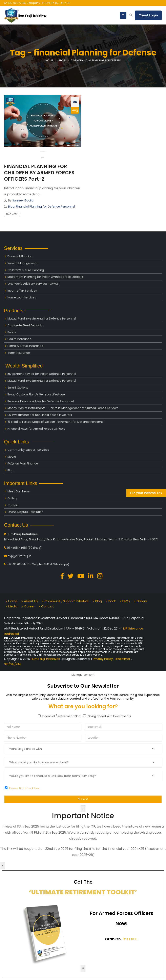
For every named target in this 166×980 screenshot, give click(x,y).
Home (13, 601)
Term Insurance (19, 353)
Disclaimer (123, 659)
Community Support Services (28, 450)
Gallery (12, 498)
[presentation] (41, 151)
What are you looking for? (83, 706)
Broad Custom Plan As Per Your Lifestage (36, 394)
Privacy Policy (103, 659)
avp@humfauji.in (20, 556)
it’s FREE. (130, 939)
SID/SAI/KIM (12, 664)
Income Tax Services (22, 291)
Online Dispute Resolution (25, 512)
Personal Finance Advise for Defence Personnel (41, 401)
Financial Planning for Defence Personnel (45, 207)
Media (12, 457)
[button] (43, 157)
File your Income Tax (146, 493)
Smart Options (18, 388)
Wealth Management (23, 263)
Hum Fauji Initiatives (45, 659)
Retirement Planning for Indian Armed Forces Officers (45, 277)
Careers (13, 505)
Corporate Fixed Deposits (25, 325)
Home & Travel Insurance (25, 346)
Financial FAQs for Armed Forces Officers (36, 429)
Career (29, 606)
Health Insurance (19, 339)
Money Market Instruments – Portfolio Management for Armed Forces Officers (63, 408)
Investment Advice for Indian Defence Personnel (42, 374)
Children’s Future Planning (26, 270)
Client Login (148, 15)
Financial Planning (20, 256)
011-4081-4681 (17, 548)
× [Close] (83, 809)
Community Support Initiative (67, 601)
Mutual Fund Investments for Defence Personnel (42, 318)
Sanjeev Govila (23, 200)
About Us (31, 601)
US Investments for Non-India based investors (40, 415)
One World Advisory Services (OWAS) (34, 284)
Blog (11, 207)
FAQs (126, 601)
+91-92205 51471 (18, 564)
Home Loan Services (22, 297)
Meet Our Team (19, 491)
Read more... (12, 214)
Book (112, 601)
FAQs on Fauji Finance (23, 463)
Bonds (12, 332)
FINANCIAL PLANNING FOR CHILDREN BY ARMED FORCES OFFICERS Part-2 (39, 173)
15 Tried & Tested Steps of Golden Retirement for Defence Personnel (56, 422)
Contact (48, 606)
